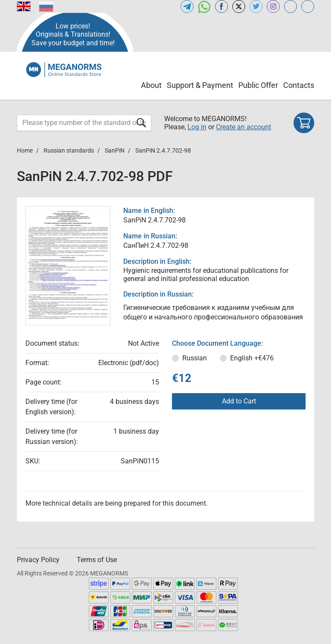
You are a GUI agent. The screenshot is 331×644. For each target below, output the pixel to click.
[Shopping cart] (304, 123)
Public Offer (258, 85)
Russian (195, 358)
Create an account (244, 127)
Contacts (299, 85)
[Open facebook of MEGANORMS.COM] (222, 6)
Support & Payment (200, 85)
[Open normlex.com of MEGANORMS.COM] (308, 6)
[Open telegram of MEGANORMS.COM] (187, 6)
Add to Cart (239, 401)
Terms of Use (97, 560)
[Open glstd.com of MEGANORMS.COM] (290, 6)
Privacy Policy (38, 560)
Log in (197, 127)
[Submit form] (141, 123)
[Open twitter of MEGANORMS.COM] (256, 6)
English (252, 358)
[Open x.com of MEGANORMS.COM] (239, 6)
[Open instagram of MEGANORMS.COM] (273, 6)
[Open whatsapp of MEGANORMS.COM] (204, 6)
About (151, 85)
